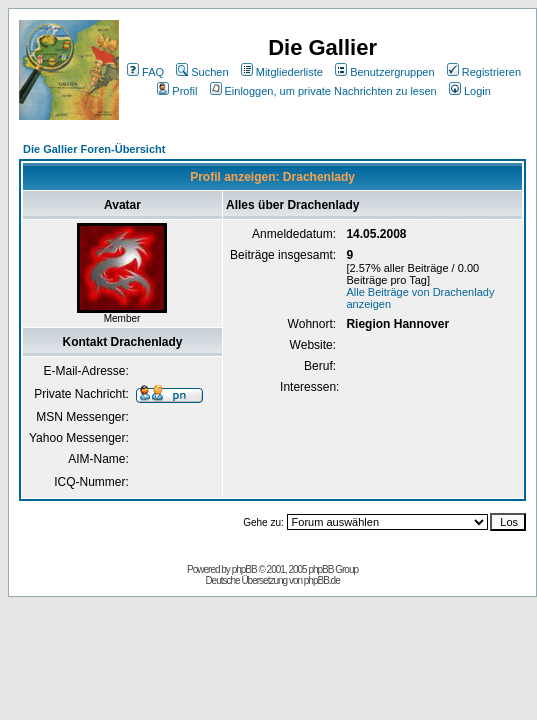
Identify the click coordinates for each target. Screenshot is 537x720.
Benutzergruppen (384, 72)
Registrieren (484, 72)
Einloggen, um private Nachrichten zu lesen (323, 91)
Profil (177, 91)
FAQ (145, 72)
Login (470, 91)
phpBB (244, 569)
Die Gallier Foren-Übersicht (94, 149)
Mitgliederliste (282, 72)
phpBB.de (322, 580)
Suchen (202, 72)
